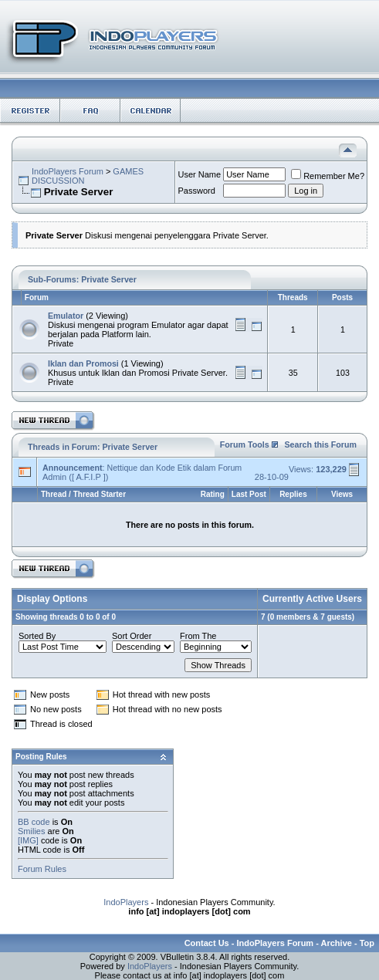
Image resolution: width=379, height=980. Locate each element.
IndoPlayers (126, 902)
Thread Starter (100, 494)
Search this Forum (320, 444)
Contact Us (207, 943)
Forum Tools (245, 444)
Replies (293, 494)
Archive (337, 943)
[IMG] (28, 840)
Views (342, 494)
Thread (54, 494)
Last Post (249, 494)
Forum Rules (42, 869)
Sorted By (37, 636)
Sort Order (132, 636)
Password (197, 191)
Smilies (31, 831)
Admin (54, 477)
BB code (34, 822)
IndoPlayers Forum (68, 171)
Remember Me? (328, 176)
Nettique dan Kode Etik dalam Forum (174, 468)
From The (198, 636)
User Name (200, 174)
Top (367, 943)
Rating (213, 494)
